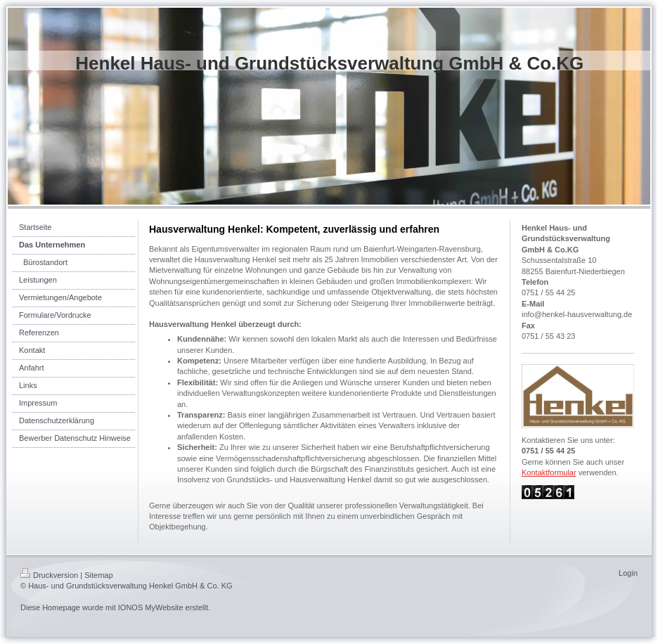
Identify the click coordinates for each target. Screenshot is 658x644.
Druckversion (49, 575)
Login (628, 573)
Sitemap (98, 575)
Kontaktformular (549, 472)
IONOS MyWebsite (151, 607)
